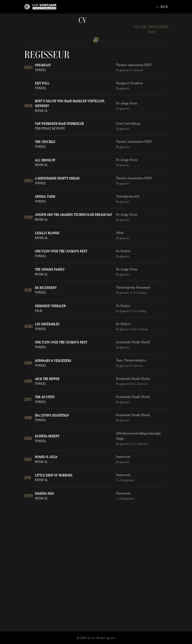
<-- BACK (162, 7)
